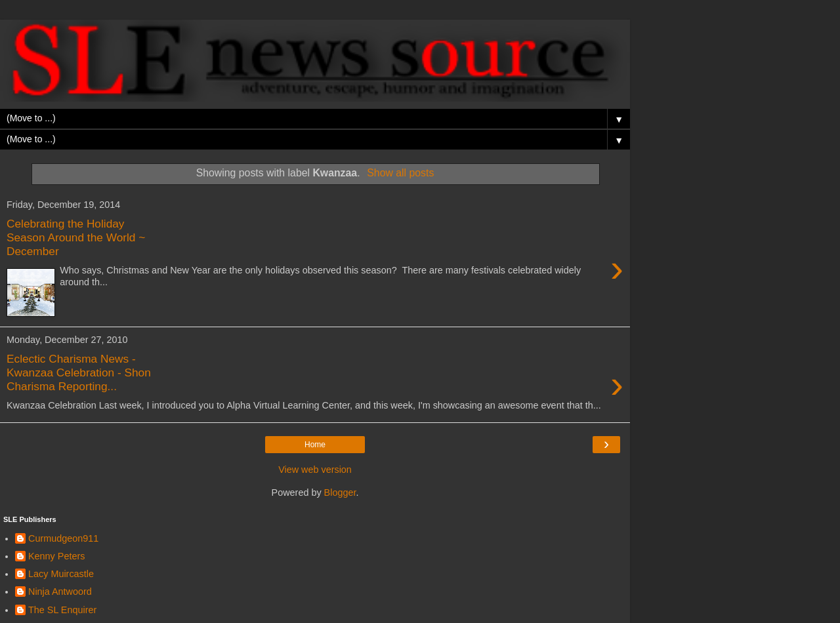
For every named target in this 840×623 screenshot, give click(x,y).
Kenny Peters (56, 556)
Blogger (340, 492)
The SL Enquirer (62, 610)
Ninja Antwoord (60, 592)
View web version (315, 470)
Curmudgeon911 (63, 538)
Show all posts (400, 173)
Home (315, 445)
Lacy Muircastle (61, 574)
